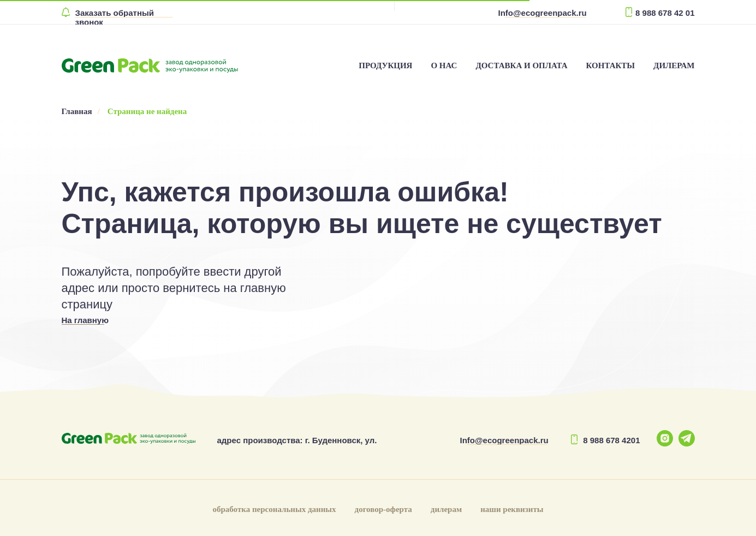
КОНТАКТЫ (611, 65)
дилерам (446, 509)
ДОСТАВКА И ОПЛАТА (521, 65)
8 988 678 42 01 (665, 13)
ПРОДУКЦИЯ (385, 65)
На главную (85, 320)
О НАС (444, 65)
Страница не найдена (147, 111)
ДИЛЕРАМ (674, 65)
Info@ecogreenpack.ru (543, 13)
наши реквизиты (512, 509)
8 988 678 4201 (611, 440)
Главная (77, 111)
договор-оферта (383, 509)
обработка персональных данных (274, 509)
